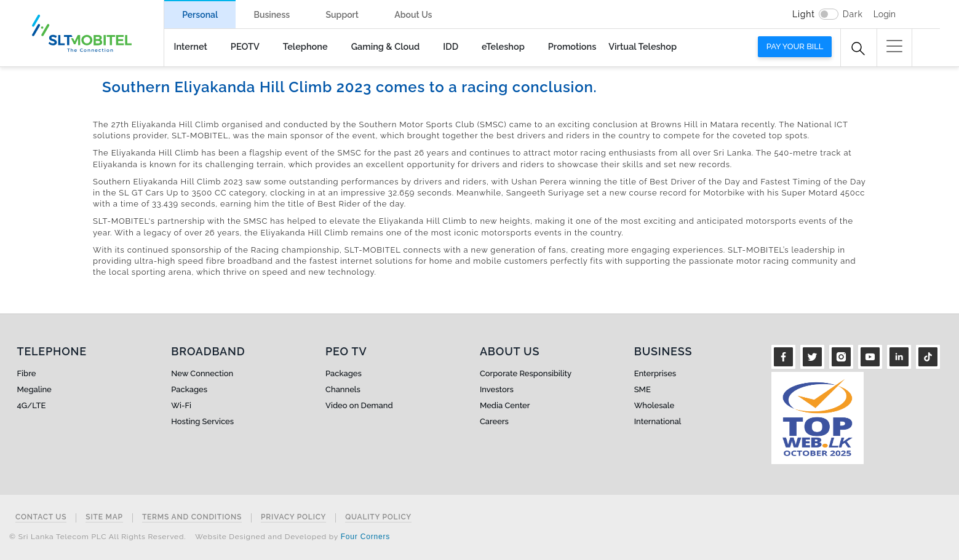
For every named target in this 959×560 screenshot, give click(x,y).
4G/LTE (32, 405)
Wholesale (654, 405)
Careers (494, 421)
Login (885, 14)
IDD (451, 46)
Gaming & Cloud (386, 46)
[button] (894, 46)
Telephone (305, 46)
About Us (413, 15)
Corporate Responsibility (526, 373)
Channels (343, 389)
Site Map (104, 517)
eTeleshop (503, 46)
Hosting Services (202, 421)
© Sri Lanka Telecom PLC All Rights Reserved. (97, 537)
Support (342, 15)
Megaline (34, 389)
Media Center (505, 405)
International (658, 421)
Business (272, 15)
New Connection (202, 373)
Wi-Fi (181, 405)
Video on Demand (359, 405)
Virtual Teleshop (643, 46)
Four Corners (365, 537)
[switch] (829, 14)
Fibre (27, 373)
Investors (497, 389)
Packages (189, 389)
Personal (200, 15)
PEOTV (245, 46)
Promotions (572, 46)
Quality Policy (378, 517)
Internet (191, 46)
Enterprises (655, 373)
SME (643, 389)
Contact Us (41, 517)
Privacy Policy (293, 517)
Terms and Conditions (192, 517)
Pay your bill (795, 46)
